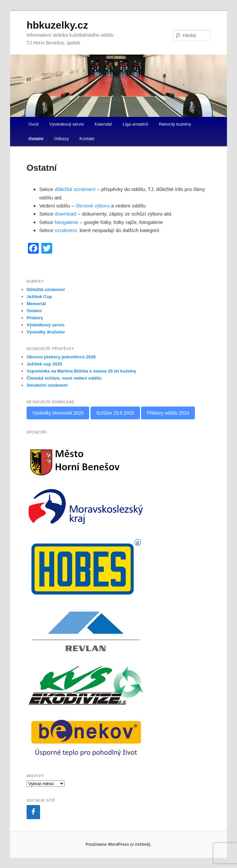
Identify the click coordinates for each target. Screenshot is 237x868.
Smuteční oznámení (47, 385)
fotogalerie (66, 222)
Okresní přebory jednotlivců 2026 (61, 357)
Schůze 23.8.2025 (115, 413)
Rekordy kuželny (175, 124)
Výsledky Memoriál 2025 (58, 413)
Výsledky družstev (46, 332)
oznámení (66, 230)
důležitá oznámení (75, 189)
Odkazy (61, 139)
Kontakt (87, 139)
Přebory (35, 318)
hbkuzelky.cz (57, 25)
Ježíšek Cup (39, 297)
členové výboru (93, 206)
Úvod (33, 124)
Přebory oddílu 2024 (168, 413)
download (65, 214)
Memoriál (36, 304)
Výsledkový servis (66, 124)
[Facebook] (33, 812)
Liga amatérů (135, 124)
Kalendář (103, 124)
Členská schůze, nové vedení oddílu (64, 378)
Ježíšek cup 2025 (44, 364)
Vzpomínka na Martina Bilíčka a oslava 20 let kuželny (81, 371)
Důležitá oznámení (46, 290)
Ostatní (36, 139)
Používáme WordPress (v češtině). (118, 844)
